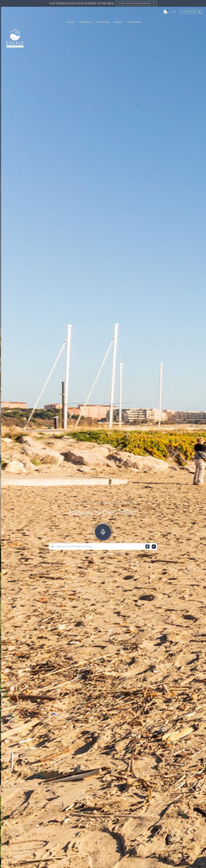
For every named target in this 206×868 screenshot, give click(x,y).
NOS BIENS (85, 22)
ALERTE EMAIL (135, 22)
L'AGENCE (118, 22)
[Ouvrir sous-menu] (93, 22)
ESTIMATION (103, 22)
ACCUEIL (71, 22)
